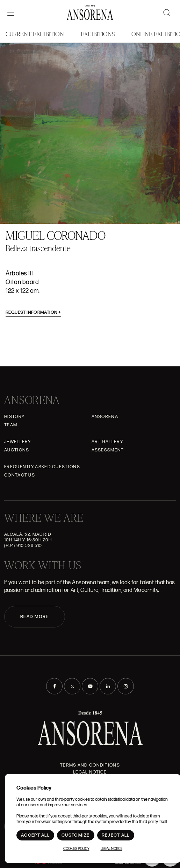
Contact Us (20, 475)
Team (11, 425)
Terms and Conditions (90, 765)
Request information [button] (33, 312)
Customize (76, 835)
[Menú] (11, 13)
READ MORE (35, 617)
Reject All (116, 835)
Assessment (108, 450)
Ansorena (105, 417)
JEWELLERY (18, 442)
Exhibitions (98, 34)
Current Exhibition (35, 34)
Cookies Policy (76, 849)
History (14, 417)
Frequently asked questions (42, 467)
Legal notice (90, 772)
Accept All (35, 835)
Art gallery (107, 442)
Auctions (17, 450)
